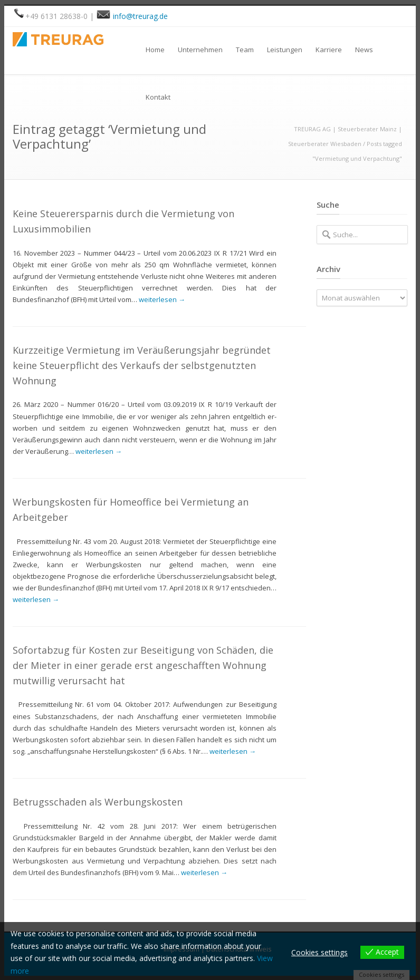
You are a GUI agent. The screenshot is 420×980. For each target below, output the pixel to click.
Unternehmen (200, 50)
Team (245, 50)
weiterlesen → (162, 299)
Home (155, 50)
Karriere (329, 50)
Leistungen (285, 50)
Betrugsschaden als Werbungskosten (98, 802)
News (364, 50)
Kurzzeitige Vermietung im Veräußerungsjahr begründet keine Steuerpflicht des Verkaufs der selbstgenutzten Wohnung (142, 365)
